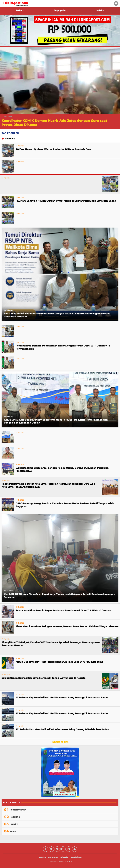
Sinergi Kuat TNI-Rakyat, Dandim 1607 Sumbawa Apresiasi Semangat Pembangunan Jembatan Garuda (51, 644)
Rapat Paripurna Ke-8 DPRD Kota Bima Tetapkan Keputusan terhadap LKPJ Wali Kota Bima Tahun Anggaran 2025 (48, 485)
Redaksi (42, 857)
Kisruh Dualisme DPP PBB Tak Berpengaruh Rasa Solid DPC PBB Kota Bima (59, 662)
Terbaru (20, 10)
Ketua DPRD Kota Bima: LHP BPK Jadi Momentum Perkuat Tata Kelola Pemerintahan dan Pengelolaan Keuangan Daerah (56, 421)
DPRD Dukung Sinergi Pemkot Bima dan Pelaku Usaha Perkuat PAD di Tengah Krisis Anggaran (65, 505)
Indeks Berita (60, 742)
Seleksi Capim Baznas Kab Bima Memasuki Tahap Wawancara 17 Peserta (44, 678)
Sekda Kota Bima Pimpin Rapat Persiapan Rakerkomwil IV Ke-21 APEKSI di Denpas (63, 610)
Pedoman (53, 857)
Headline (10, 139)
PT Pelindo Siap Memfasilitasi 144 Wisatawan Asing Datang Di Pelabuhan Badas (62, 697)
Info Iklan (64, 857)
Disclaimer (76, 857)
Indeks (100, 10)
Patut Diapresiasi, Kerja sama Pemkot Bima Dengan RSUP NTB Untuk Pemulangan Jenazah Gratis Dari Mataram (57, 315)
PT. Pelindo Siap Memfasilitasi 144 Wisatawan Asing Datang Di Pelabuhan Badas (62, 729)
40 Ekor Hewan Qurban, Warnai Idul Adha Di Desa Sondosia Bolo (53, 149)
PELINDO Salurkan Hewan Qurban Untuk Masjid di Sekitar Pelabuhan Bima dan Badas (66, 201)
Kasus (13, 831)
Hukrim (14, 824)
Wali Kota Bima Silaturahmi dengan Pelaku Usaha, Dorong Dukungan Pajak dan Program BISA (62, 469)
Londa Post (68, 861)
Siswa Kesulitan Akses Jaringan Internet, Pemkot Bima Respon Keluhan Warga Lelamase (67, 626)
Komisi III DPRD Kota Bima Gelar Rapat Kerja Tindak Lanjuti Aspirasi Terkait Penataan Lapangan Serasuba (59, 596)
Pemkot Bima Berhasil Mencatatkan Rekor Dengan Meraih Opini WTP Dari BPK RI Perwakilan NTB (63, 347)
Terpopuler (60, 10)
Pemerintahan (18, 810)
